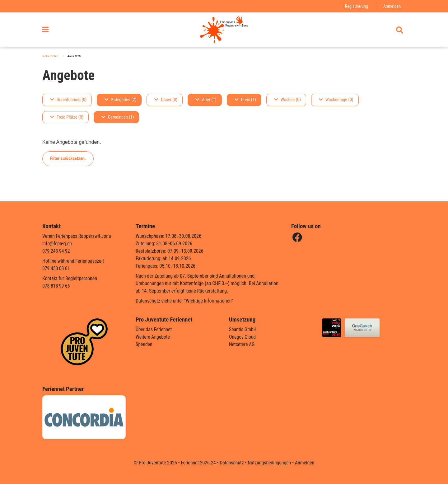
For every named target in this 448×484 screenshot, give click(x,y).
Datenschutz (232, 463)
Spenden (144, 344)
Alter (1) (206, 100)
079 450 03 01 (56, 268)
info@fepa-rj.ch (57, 244)
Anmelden (392, 6)
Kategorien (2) (120, 100)
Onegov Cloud (243, 337)
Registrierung (356, 6)
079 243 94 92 (56, 251)
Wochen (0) (287, 100)
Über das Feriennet (154, 329)
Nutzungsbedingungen (270, 463)
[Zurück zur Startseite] (224, 31)
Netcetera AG (242, 344)
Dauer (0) (166, 100)
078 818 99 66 (56, 286)
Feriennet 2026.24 (198, 463)
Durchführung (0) (68, 100)
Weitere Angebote (153, 337)
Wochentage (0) (336, 100)
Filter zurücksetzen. (68, 159)
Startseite (50, 56)
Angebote (75, 56)
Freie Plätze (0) (67, 117)
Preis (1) (245, 100)
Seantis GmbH (243, 329)
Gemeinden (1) (118, 117)
